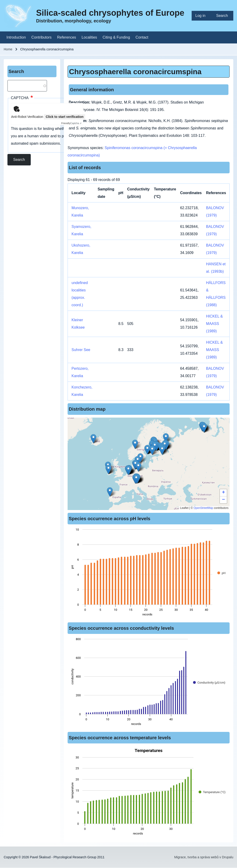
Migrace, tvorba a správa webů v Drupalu (204, 857)
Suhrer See (81, 350)
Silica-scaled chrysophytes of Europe (110, 13)
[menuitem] (202, 16)
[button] (136, 479)
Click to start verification (64, 117)
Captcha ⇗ (71, 123)
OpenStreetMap (203, 508)
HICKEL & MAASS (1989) (214, 324)
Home (8, 49)
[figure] (149, 573)
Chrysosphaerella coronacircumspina (135, 72)
